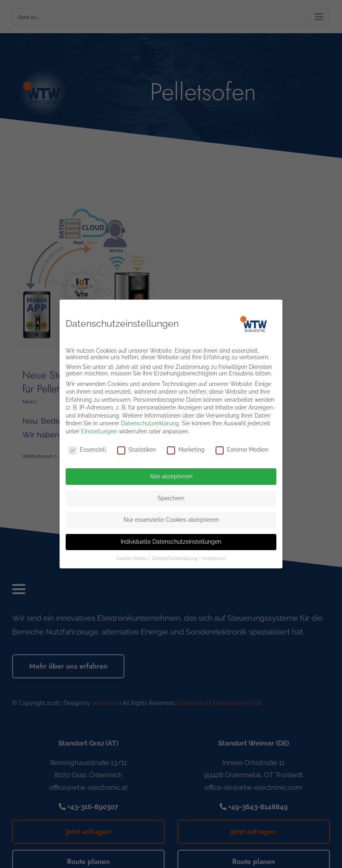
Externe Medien (242, 447)
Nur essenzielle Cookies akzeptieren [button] (171, 517)
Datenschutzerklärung (150, 421)
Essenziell (87, 447)
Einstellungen (99, 429)
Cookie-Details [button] (132, 555)
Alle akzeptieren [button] (171, 474)
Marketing (186, 447)
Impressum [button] (214, 555)
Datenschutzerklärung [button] (175, 555)
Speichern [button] (171, 495)
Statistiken (137, 447)
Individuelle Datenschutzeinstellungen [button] (171, 539)
